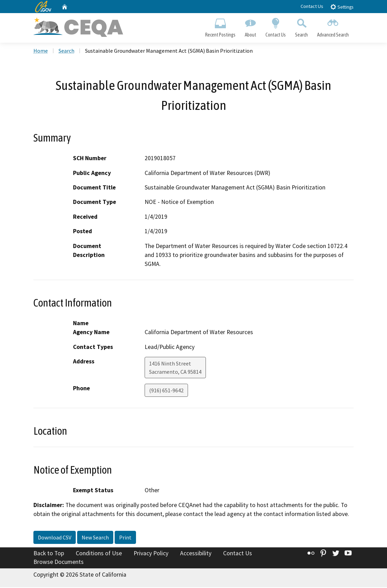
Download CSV (55, 538)
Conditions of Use (99, 554)
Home (41, 51)
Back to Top (49, 554)
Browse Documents (59, 563)
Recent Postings (220, 26)
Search (302, 26)
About (250, 26)
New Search (95, 538)
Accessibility (196, 554)
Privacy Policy (151, 554)
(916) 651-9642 (166, 391)
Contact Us (312, 6)
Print (125, 538)
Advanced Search (333, 26)
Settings (342, 7)
